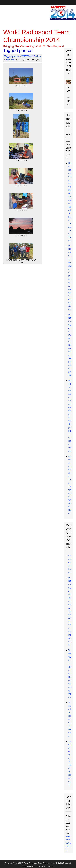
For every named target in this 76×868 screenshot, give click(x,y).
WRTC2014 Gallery (31, 56)
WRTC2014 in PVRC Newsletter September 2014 (70, 345)
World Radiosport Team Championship (39, 863)
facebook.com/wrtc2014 (68, 843)
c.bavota (50, 866)
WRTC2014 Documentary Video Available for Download (70, 611)
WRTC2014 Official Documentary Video (70, 674)
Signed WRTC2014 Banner (70, 719)
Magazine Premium (30, 866)
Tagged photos (12, 56)
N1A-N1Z (11, 60)
